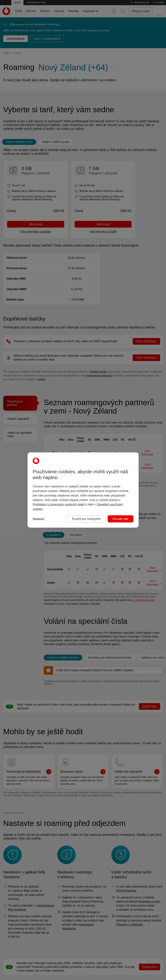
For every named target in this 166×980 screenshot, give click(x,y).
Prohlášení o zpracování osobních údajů (59, 504)
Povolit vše (121, 519)
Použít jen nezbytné (86, 519)
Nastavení (39, 519)
